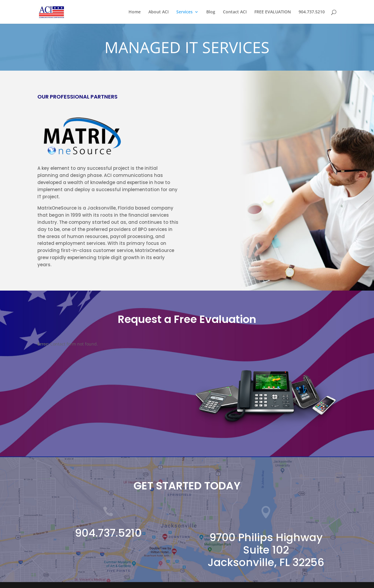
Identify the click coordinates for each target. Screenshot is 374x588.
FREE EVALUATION (273, 12)
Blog (211, 12)
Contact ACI (235, 12)
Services (184, 12)
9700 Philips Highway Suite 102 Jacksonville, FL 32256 (266, 550)
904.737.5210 (312, 12)
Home (135, 12)
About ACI (159, 12)
